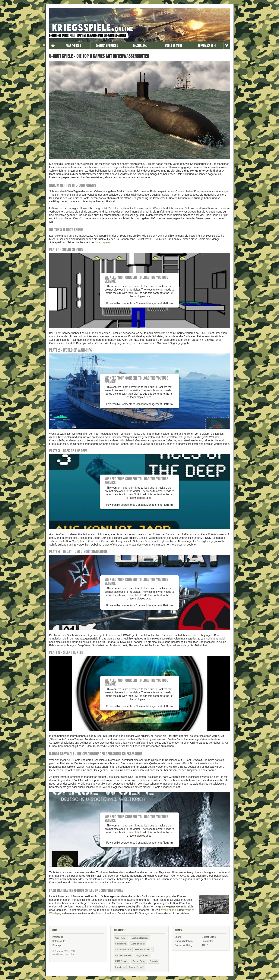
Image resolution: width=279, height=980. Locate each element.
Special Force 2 (136, 967)
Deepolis (154, 961)
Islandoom (120, 967)
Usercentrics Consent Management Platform (147, 303)
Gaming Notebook (184, 941)
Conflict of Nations (107, 46)
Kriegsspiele (103, 242)
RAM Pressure (122, 961)
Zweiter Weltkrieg (183, 945)
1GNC (205, 945)
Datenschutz (59, 941)
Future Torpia (139, 961)
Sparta (178, 937)
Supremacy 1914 (207, 46)
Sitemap (57, 945)
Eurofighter (207, 941)
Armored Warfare (123, 955)
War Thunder (73, 46)
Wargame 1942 (143, 955)
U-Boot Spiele (209, 937)
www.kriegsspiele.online (63, 954)
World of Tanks (173, 46)
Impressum (58, 937)
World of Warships (144, 950)
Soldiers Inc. (140, 46)
